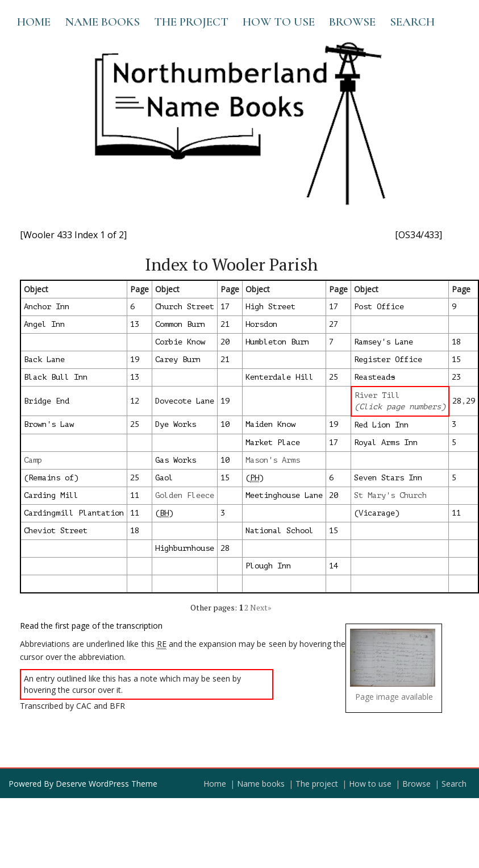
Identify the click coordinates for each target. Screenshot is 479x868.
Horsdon (261, 324)
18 (456, 342)
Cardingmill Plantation (74, 513)
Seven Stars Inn (388, 478)
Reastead (374, 377)
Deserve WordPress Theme (107, 784)
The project (191, 22)
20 (225, 342)
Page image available (394, 697)
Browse (352, 22)
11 (135, 495)
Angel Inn (44, 324)
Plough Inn (268, 566)
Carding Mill (51, 495)
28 (457, 401)
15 (456, 360)
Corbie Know (180, 342)
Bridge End (47, 401)
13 (135, 324)
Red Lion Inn (381, 425)
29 (470, 401)
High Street (270, 307)
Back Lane (44, 360)
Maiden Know (270, 424)
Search (412, 22)
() (255, 478)
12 (135, 401)
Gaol (164, 478)
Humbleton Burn (277, 342)
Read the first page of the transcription (91, 626)
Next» (261, 607)
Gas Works (176, 460)
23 (456, 377)
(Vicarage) (377, 513)
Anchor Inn (47, 307)
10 (225, 424)
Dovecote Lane (185, 401)
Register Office (388, 360)
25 (334, 377)
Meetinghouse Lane (284, 495)
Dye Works (176, 424)
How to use (279, 22)
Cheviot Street (56, 531)
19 (135, 360)
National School (280, 531)
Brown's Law (49, 424)
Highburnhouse (185, 548)
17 (225, 307)
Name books (102, 22)
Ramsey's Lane (384, 342)
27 (334, 324)
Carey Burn (178, 360)
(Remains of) (51, 478)
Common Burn (180, 324)
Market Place (273, 443)
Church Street (185, 307)
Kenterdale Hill (280, 377)
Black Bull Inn (56, 377)
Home (34, 22)
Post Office (379, 307)
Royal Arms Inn (386, 443)
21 (225, 324)
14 (334, 566)
